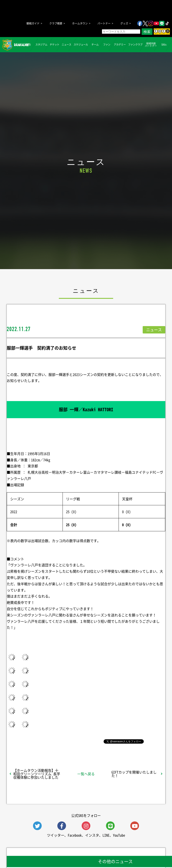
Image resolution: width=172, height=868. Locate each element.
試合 (28, 45)
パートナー (104, 23)
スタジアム (41, 45)
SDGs (164, 45)
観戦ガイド (33, 23)
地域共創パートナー (151, 44)
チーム (95, 45)
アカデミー (120, 45)
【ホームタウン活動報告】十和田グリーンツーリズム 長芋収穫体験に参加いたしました (37, 774)
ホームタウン (80, 23)
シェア (34, 741)
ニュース (66, 45)
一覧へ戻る (86, 774)
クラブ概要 (56, 23)
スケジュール (81, 45)
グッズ (124, 23)
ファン (107, 45)
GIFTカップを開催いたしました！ (134, 774)
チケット (55, 45)
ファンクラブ (135, 45)
